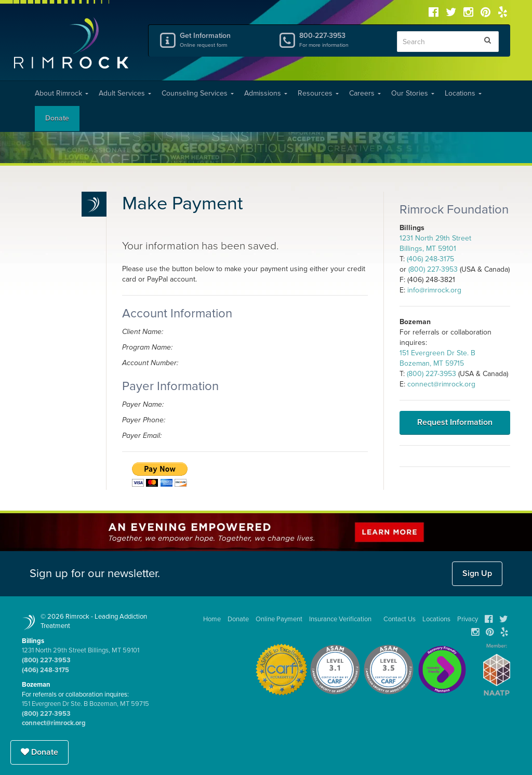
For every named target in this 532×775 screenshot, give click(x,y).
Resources (318, 93)
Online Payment (279, 619)
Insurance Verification (340, 619)
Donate (57, 118)
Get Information (221, 39)
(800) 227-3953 (433, 269)
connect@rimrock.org (441, 384)
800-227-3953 (340, 39)
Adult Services (125, 93)
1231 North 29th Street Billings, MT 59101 (81, 650)
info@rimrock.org (434, 290)
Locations (463, 93)
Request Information (455, 422)
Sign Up (477, 573)
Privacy (468, 619)
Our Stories (413, 93)
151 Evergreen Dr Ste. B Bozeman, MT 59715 (85, 704)
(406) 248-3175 (430, 259)
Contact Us (400, 619)
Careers (365, 93)
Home (212, 619)
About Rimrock (62, 93)
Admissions (266, 93)
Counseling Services (198, 93)
